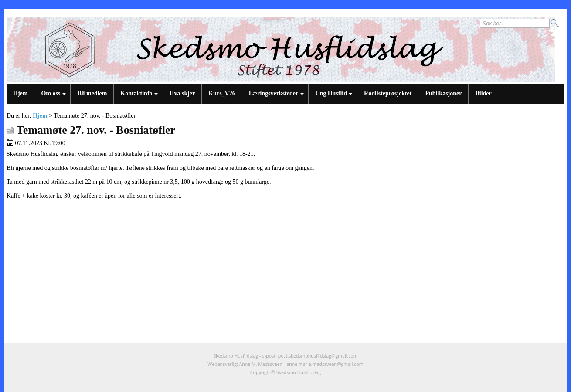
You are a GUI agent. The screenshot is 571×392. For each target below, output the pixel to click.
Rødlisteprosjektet (388, 93)
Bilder (483, 93)
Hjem (20, 93)
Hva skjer (182, 93)
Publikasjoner (443, 93)
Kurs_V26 (222, 93)
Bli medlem (92, 93)
